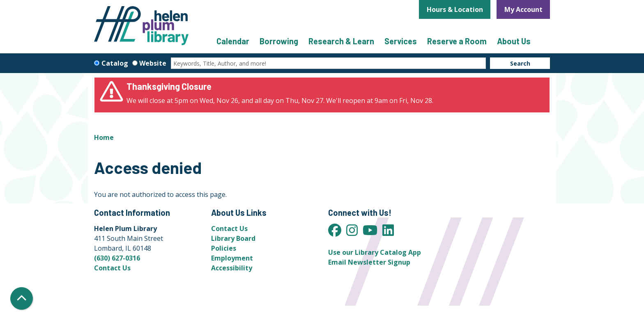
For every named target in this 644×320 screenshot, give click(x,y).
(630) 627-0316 (117, 258)
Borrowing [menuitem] (279, 41)
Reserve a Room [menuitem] (457, 41)
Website (153, 63)
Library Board (233, 238)
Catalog (115, 63)
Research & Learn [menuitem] (341, 41)
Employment (232, 258)
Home (104, 137)
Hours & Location (455, 9)
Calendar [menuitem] (233, 41)
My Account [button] (523, 9)
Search (520, 63)
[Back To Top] (22, 298)
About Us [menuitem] (514, 41)
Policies (224, 248)
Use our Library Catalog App (375, 252)
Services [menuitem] (401, 41)
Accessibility (232, 268)
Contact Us (112, 268)
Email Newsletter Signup (369, 262)
